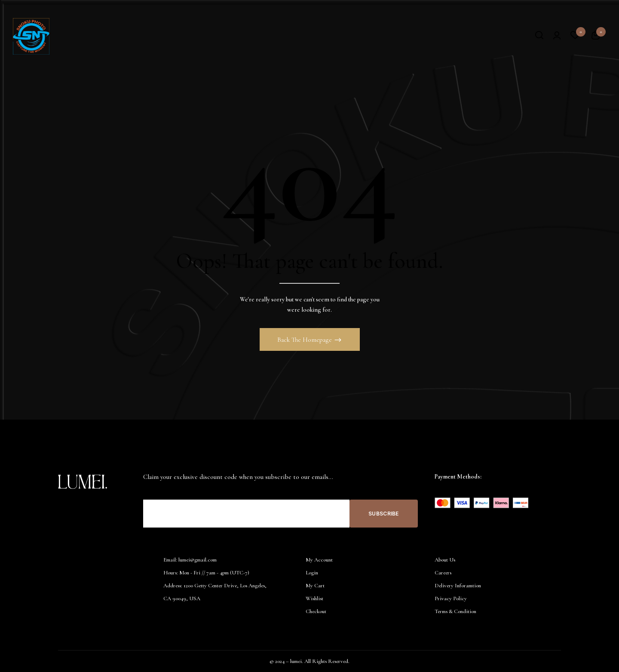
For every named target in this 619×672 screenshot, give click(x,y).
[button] (596, 37)
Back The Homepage (305, 340)
